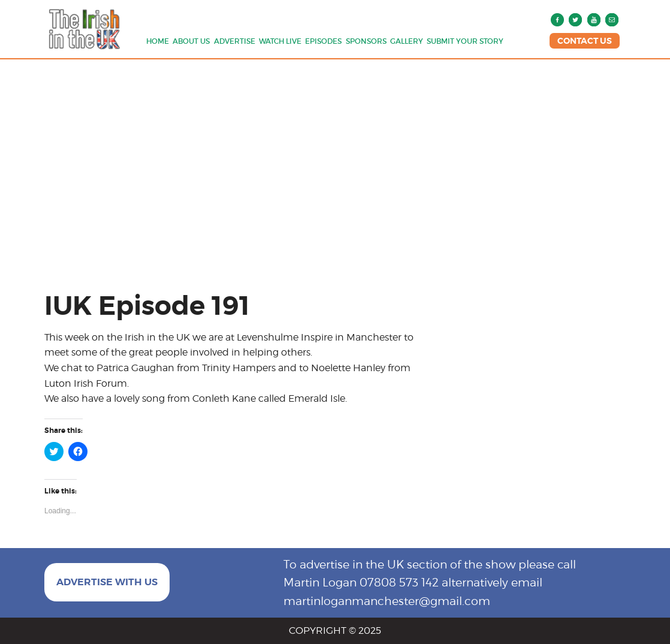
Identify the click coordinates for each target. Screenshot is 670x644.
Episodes (323, 41)
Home (158, 41)
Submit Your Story (465, 41)
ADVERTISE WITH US (107, 582)
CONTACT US (585, 41)
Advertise (235, 41)
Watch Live (280, 41)
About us (191, 41)
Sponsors (366, 41)
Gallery (407, 41)
